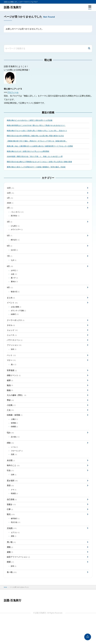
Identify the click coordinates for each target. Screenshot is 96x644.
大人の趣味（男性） (17, 409)
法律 (14, 493)
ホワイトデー (17, 234)
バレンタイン (18, 215)
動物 (10, 404)
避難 (10, 575)
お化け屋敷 (16, 316)
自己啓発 (12, 519)
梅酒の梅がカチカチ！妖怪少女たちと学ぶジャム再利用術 (30, 152)
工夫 (11, 425)
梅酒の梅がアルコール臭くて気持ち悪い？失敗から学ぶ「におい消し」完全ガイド (39, 131)
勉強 (10, 399)
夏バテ (15, 285)
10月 (11, 190)
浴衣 (14, 361)
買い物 (12, 565)
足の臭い (16, 453)
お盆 (14, 281)
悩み (11, 449)
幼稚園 (15, 443)
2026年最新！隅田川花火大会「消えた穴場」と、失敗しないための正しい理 (37, 158)
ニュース (12, 346)
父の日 (15, 256)
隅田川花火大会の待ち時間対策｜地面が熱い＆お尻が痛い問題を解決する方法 (37, 136)
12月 (11, 195)
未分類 (11, 478)
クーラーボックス (16, 330)
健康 (10, 393)
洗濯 (14, 472)
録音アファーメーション (19, 580)
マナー (12, 372)
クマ (14, 509)
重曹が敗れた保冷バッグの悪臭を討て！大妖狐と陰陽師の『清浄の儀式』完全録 (38, 168)
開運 (11, 586)
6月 (10, 251)
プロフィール (13, 92)
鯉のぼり (16, 245)
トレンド (13, 340)
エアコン (16, 554)
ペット (12, 367)
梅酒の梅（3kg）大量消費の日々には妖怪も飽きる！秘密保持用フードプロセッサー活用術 (42, 147)
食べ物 (12, 597)
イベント (13, 311)
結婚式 (15, 323)
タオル (11, 335)
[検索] (89, 49)
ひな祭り (16, 230)
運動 (10, 570)
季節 (11, 414)
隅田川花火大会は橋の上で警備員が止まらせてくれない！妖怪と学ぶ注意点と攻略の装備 (42, 163)
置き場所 (13, 500)
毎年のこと (14, 484)
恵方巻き (16, 219)
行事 (10, 530)
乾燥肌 (15, 513)
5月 (10, 240)
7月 (10, 262)
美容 (11, 505)
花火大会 (16, 544)
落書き (12, 525)
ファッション (15, 356)
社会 (11, 489)
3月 (10, 226)
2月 (10, 211)
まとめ (11, 306)
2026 (10, 206)
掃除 (11, 460)
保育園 (15, 439)
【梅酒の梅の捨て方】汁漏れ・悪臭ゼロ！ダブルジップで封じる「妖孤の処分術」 (39, 142)
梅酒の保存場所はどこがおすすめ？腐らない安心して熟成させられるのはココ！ (38, 126)
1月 (10, 200)
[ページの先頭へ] (88, 637)
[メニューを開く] (90, 7)
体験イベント (14, 388)
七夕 (14, 266)
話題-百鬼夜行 (13, 7)
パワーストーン (15, 351)
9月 (10, 295)
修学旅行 (16, 540)
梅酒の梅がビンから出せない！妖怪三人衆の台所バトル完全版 (31, 120)
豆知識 (12, 550)
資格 (14, 558)
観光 (11, 535)
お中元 (15, 277)
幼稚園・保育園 (15, 430)
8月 (10, 273)
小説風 (12, 420)
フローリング (17, 468)
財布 (14, 590)
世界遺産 (12, 383)
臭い (14, 377)
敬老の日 (16, 300)
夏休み (15, 289)
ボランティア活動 (19, 320)
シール (15, 464)
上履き (15, 435)
